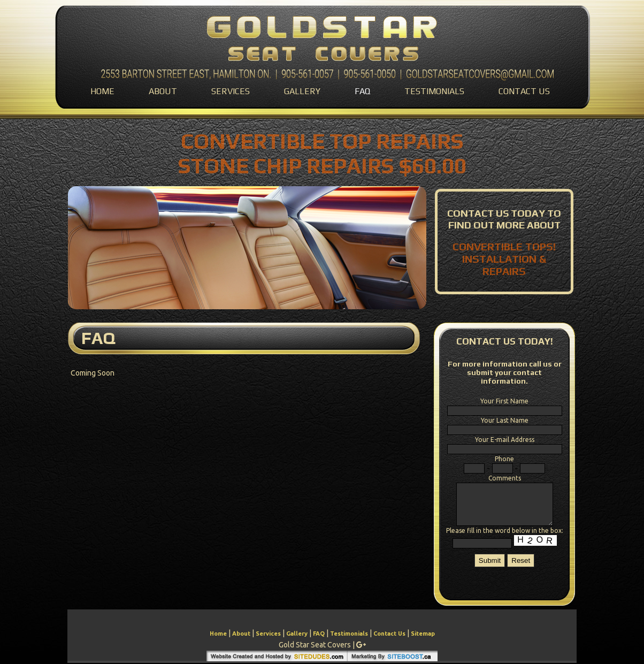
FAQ (362, 91)
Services (231, 91)
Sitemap (423, 634)
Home (102, 91)
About (163, 91)
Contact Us (524, 91)
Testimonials (434, 91)
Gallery (302, 91)
